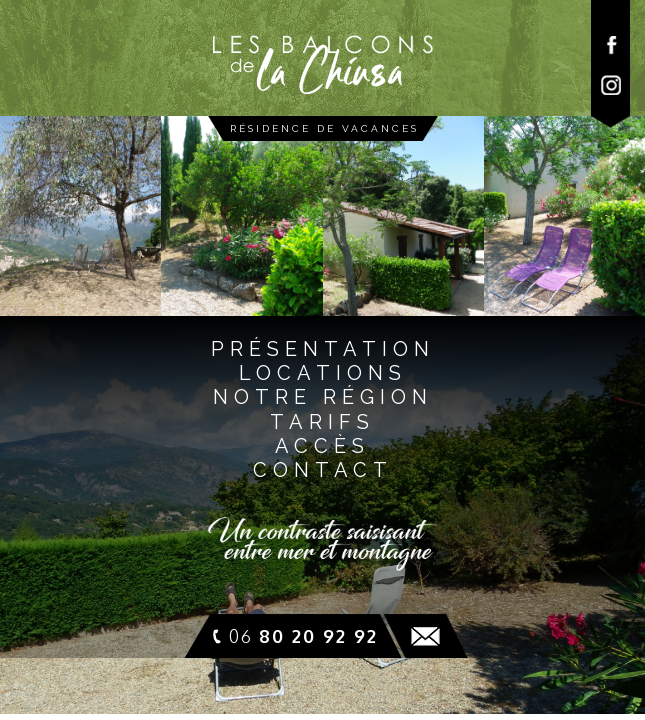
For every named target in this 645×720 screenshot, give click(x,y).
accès (322, 446)
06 (303, 636)
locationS (323, 373)
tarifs (322, 422)
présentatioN (323, 349)
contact (323, 470)
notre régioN (323, 397)
